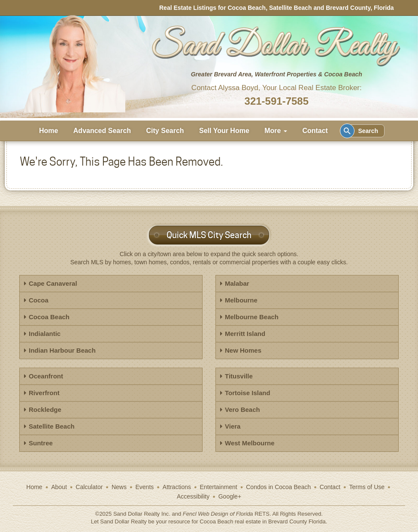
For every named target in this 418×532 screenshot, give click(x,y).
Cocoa (39, 300)
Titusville (239, 376)
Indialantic (45, 334)
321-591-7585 (277, 101)
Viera (233, 426)
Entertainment (219, 487)
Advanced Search (102, 131)
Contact (315, 131)
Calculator (89, 487)
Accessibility (193, 496)
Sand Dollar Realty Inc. (142, 514)
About (59, 487)
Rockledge (45, 410)
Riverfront (44, 393)
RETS (262, 514)
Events (144, 487)
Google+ (230, 496)
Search (361, 131)
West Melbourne (250, 443)
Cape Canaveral (53, 283)
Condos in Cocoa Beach (278, 487)
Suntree (41, 443)
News (119, 487)
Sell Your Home (224, 131)
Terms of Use (367, 487)
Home (48, 131)
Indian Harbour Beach (62, 350)
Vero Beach (242, 410)
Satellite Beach (52, 426)
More (276, 131)
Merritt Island (245, 334)
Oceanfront (46, 376)
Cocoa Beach (49, 317)
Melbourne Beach (252, 317)
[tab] (111, 284)
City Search (165, 131)
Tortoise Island (248, 393)
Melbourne (241, 300)
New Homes (243, 350)
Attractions (177, 487)
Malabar (237, 283)
